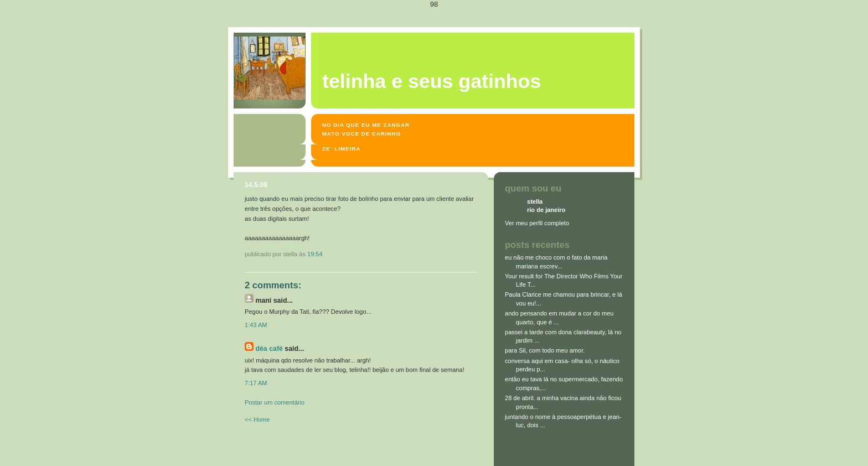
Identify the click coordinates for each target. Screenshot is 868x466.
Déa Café (269, 349)
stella (535, 201)
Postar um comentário (275, 402)
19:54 (315, 254)
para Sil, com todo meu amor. (545, 350)
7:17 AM (256, 383)
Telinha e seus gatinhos (432, 81)
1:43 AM (256, 325)
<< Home (257, 420)
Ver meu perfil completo (537, 223)
